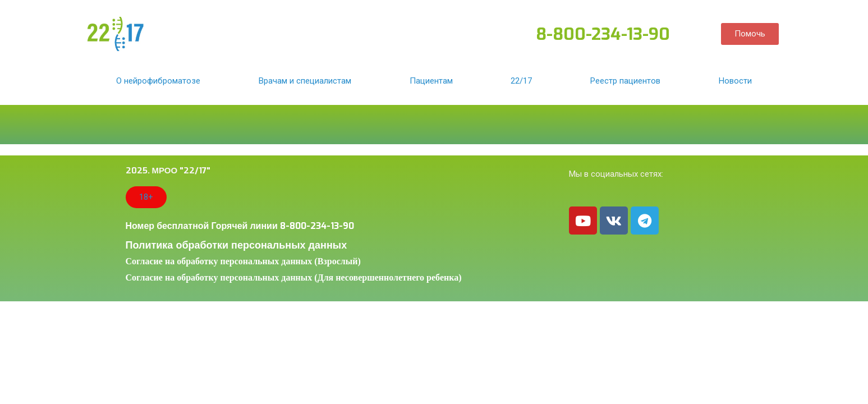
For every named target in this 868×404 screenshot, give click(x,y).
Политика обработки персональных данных (236, 245)
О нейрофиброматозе (158, 81)
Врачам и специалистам (305, 81)
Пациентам (431, 81)
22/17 (521, 81)
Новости (735, 81)
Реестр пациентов (625, 81)
